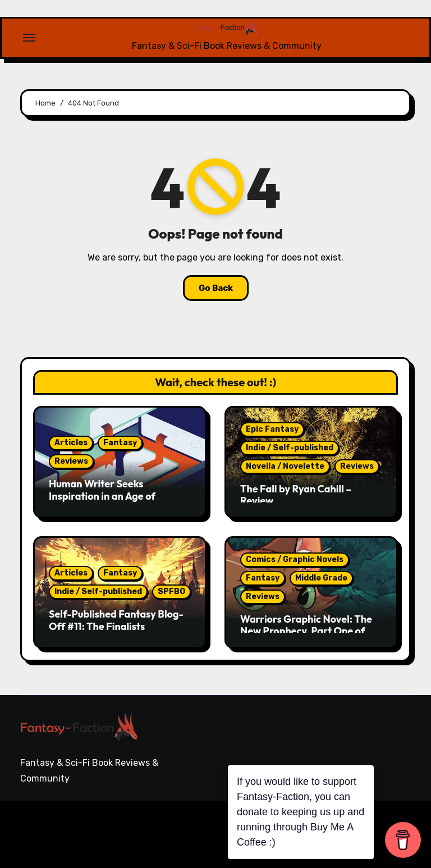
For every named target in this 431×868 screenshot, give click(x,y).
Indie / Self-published (290, 448)
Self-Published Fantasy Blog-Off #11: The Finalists (116, 620)
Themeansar (59, 842)
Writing (396, 822)
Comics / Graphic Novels (295, 559)
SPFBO (171, 591)
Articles (71, 443)
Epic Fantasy (272, 429)
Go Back (216, 288)
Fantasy (120, 443)
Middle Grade (321, 578)
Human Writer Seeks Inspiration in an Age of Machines (102, 496)
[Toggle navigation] (29, 38)
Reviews (71, 461)
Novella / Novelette (285, 466)
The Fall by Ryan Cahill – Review (296, 495)
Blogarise (178, 826)
